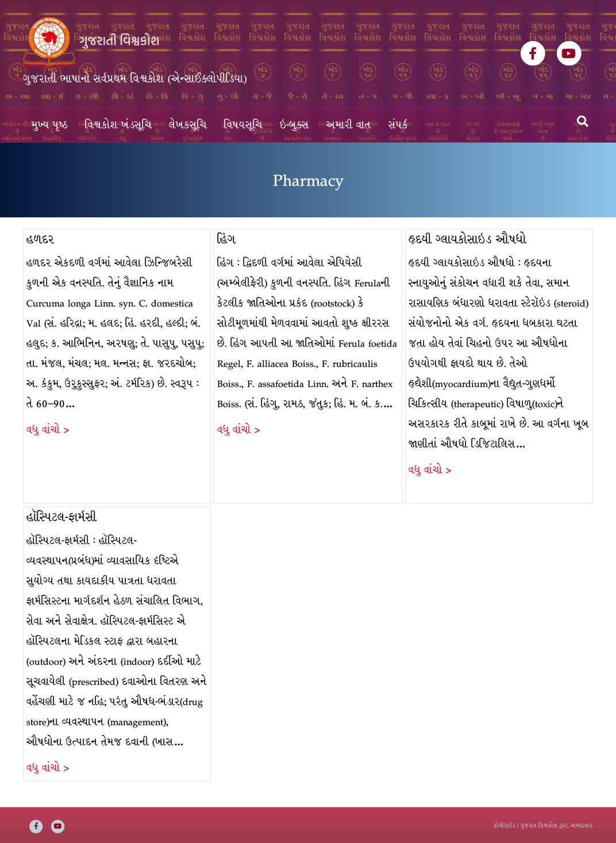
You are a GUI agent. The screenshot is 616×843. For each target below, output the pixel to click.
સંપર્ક (398, 125)
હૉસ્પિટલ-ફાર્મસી (61, 517)
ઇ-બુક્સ (294, 125)
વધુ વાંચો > (48, 430)
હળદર (41, 240)
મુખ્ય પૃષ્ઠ (50, 125)
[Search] (583, 121)
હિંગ (226, 240)
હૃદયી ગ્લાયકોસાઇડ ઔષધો (467, 240)
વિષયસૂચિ (243, 125)
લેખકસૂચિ (188, 125)
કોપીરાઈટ (505, 825)
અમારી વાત (349, 125)
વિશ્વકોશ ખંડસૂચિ (118, 125)
